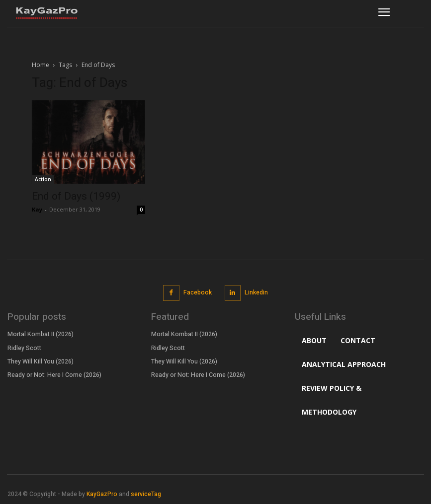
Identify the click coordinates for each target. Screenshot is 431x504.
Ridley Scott (24, 348)
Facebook (198, 292)
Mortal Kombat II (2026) (40, 334)
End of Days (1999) (76, 196)
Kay (37, 209)
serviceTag (146, 494)
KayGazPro (102, 494)
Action (43, 179)
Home (41, 65)
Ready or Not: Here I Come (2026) (54, 374)
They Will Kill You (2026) (40, 361)
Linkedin (256, 292)
